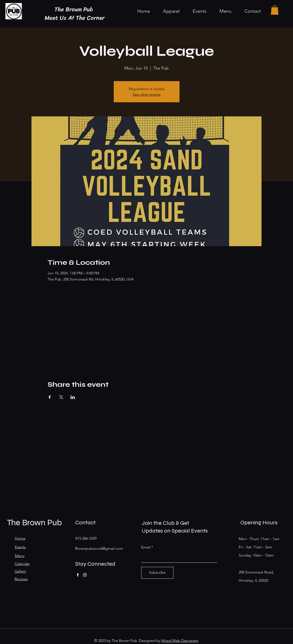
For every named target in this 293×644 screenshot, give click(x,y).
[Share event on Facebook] (50, 397)
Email (146, 547)
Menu (20, 556)
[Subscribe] (157, 573)
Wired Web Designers (180, 641)
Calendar (22, 564)
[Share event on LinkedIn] (73, 397)
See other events (146, 94)
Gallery (20, 571)
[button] (275, 10)
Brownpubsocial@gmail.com (99, 548)
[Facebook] (78, 575)
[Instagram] (85, 575)
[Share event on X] (61, 397)
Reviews (21, 579)
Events (20, 547)
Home (20, 538)
